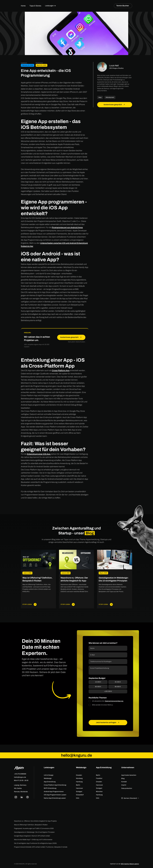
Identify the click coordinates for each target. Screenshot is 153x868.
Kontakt (124, 782)
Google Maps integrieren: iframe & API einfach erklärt (32, 836)
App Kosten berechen (129, 775)
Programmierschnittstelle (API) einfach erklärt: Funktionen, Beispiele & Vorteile (41, 847)
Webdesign (48, 778)
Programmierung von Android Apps (67, 227)
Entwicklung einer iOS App (39, 454)
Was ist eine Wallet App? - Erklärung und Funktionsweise (33, 840)
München (99, 792)
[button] (50, 6)
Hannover (79, 788)
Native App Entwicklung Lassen (55, 798)
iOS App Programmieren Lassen (55, 795)
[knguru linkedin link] (22, 797)
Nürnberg (79, 778)
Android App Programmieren (54, 792)
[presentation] (103, 713)
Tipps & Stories (35, 6)
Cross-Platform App (61, 370)
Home (23, 6)
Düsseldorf (80, 795)
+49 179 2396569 (20, 774)
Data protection (127, 788)
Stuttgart (79, 792)
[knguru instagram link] (16, 797)
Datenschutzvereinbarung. (114, 701)
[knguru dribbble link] (28, 797)
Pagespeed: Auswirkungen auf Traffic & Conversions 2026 (34, 828)
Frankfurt (99, 778)
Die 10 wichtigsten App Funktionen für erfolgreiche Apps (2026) (35, 843)
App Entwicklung (50, 782)
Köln (78, 798)
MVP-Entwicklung (50, 788)
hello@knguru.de (20, 777)
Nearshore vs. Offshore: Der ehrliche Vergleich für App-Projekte (35, 821)
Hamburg (79, 782)
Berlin (78, 785)
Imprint (124, 785)
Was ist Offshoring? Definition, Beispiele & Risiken (31, 825)
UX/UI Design (49, 775)
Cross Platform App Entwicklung (55, 785)
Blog (123, 778)
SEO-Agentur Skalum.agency (130, 864)
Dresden (79, 775)
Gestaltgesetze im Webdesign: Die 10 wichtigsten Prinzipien (34, 832)
